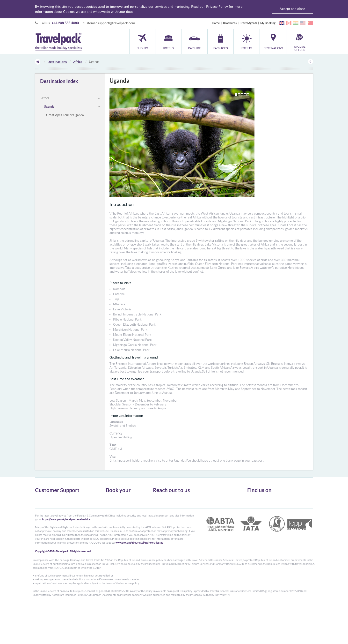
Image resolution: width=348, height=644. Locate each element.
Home (216, 23)
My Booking (268, 23)
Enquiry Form (44, 520)
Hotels (110, 503)
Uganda (49, 107)
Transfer (111, 516)
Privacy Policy (217, 7)
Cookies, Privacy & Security (52, 512)
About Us (41, 498)
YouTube (257, 516)
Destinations (57, 62)
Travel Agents (248, 23)
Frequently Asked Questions (53, 516)
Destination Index (59, 81)
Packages (112, 512)
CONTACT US (161, 532)
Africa (78, 62)
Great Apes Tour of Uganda (65, 115)
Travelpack (58, 42)
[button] (247, 41)
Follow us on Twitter (264, 501)
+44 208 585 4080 (65, 23)
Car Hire (111, 507)
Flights (110, 498)
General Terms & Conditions (53, 503)
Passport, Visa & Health (50, 507)
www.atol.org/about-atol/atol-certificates (139, 580)
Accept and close (292, 9)
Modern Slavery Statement (52, 525)
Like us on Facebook (264, 508)
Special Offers (115, 529)
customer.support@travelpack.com (109, 23)
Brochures (230, 23)
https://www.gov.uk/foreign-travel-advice (66, 557)
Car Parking (113, 520)
